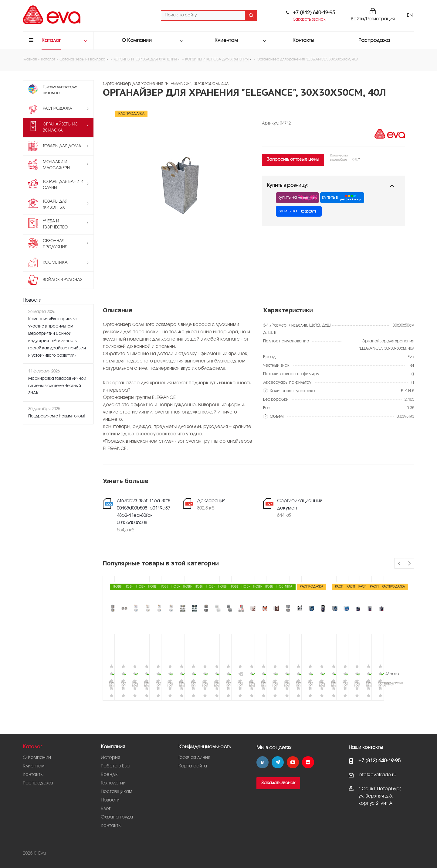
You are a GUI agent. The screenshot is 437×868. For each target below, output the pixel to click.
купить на (297, 198)
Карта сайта (193, 766)
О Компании (37, 758)
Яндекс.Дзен (308, 762)
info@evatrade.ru (377, 775)
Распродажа (38, 783)
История (110, 758)
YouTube (293, 762)
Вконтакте (263, 762)
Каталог (32, 747)
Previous (400, 564)
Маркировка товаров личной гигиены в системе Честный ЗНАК (57, 386)
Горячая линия (194, 758)
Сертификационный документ (300, 505)
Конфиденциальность (205, 747)
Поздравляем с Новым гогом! (57, 416)
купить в (342, 198)
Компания (113, 747)
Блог (106, 809)
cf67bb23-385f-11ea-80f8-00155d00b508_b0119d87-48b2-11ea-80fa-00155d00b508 (144, 512)
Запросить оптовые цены (293, 160)
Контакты (33, 775)
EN (410, 15)
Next (409, 564)
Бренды (110, 775)
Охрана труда (117, 817)
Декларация (211, 501)
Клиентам (34, 766)
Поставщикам (117, 792)
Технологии (113, 783)
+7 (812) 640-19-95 (314, 13)
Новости (32, 300)
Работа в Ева (115, 766)
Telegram (278, 762)
